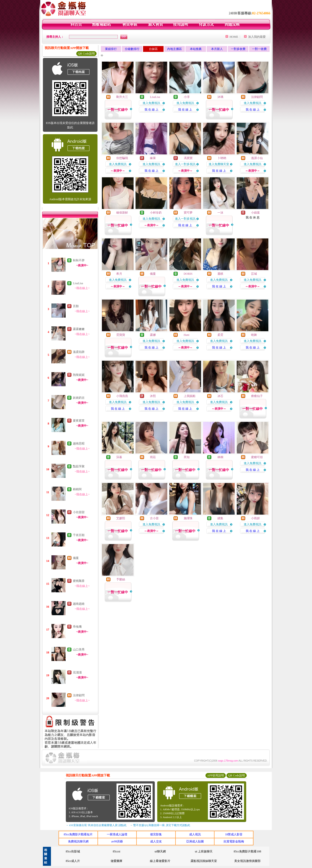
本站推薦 (196, 49)
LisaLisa (78, 283)
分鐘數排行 (132, 49)
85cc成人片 (73, 861)
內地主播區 (175, 49)
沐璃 (220, 97)
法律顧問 (79, 695)
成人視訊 (195, 834)
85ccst (117, 851)
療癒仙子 (257, 396)
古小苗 (154, 518)
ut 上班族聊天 (204, 851)
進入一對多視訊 (185, 164)
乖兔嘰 (77, 627)
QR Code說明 (86, 54)
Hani (187, 335)
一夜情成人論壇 (117, 834)
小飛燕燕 (122, 396)
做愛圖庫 (117, 861)
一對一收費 (259, 49)
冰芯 (220, 396)
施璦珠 (188, 518)
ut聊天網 (160, 851)
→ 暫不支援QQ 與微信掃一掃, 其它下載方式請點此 (160, 825)
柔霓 (220, 335)
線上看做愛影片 (160, 861)
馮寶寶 (188, 158)
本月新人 (217, 49)
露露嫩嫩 (79, 329)
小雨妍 (255, 518)
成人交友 (156, 841)
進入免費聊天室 (219, 164)
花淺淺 (77, 672)
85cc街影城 (73, 851)
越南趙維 (79, 604)
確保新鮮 (122, 213)
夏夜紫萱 (79, 421)
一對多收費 (238, 49)
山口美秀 (79, 650)
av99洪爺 (117, 841)
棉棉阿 (77, 489)
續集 (220, 518)
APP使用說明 (215, 775)
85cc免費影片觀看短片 (78, 834)
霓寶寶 (121, 335)
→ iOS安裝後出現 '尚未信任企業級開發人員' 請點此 (96, 825)
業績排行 (111, 49)
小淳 (187, 97)
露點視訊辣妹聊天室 (204, 861)
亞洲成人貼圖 (195, 841)
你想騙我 (122, 158)
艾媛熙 (121, 518)
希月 (119, 274)
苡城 (254, 274)
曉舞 (254, 335)
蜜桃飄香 (79, 581)
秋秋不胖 (79, 260)
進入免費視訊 (151, 103)
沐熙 (153, 396)
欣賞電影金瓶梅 (234, 841)
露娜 (153, 335)
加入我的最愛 (257, 37)
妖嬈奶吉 (79, 398)
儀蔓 (76, 558)
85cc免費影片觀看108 (248, 851)
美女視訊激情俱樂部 (247, 861)
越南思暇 (79, 443)
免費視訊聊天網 (78, 841)
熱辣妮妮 (79, 375)
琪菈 (153, 457)
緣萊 (153, 158)
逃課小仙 (257, 158)
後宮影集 (156, 834)
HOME (234, 37)
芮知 (187, 457)
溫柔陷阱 (79, 352)
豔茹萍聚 (79, 466)
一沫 (220, 213)
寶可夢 (188, 213)
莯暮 (119, 457)
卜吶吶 (222, 158)
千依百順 (79, 535)
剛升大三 (122, 97)
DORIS (188, 274)
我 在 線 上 (151, 110)
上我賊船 (190, 396)
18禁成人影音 (234, 834)
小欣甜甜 (79, 512)
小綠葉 (255, 213)
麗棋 (220, 274)
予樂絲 (121, 579)
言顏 (76, 306)
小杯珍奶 (156, 213)
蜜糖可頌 (257, 457)
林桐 (220, 457)
